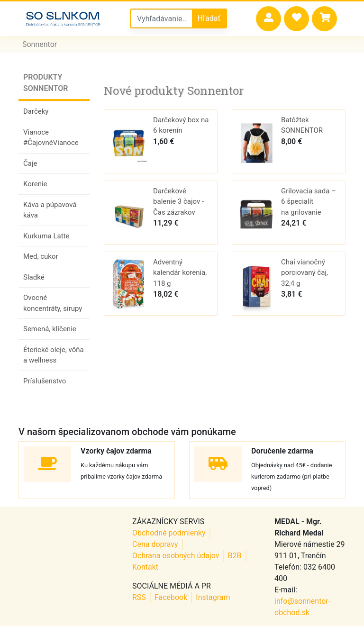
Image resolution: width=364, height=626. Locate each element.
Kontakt (145, 567)
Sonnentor (40, 44)
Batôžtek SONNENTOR (302, 125)
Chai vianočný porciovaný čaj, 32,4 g (305, 273)
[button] (268, 19)
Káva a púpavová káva (50, 210)
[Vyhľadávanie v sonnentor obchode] (162, 18)
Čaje (30, 163)
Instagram (213, 597)
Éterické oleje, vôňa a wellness (54, 355)
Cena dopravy (155, 544)
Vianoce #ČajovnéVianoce (51, 138)
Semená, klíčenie (50, 329)
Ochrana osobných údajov (176, 556)
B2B (235, 556)
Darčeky (36, 111)
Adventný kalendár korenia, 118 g (180, 273)
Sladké (34, 277)
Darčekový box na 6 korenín (181, 125)
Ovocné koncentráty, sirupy (53, 303)
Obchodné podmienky (169, 533)
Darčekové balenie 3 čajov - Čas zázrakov (178, 202)
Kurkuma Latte (46, 236)
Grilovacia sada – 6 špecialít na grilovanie (309, 202)
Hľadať (209, 18)
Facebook (171, 597)
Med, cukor (41, 256)
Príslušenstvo (45, 381)
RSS (139, 597)
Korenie (35, 184)
